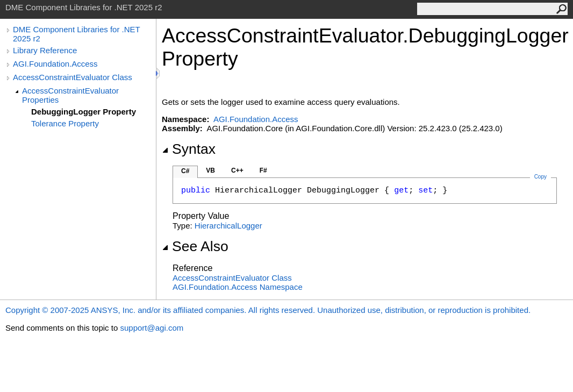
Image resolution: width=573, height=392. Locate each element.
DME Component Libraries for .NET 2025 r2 (76, 34)
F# (263, 170)
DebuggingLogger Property (84, 112)
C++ (237, 170)
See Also (195, 246)
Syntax (189, 149)
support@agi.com (152, 328)
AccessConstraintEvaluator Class (73, 77)
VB (210, 170)
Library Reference (45, 50)
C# (185, 171)
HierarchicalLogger (228, 226)
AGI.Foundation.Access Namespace (238, 287)
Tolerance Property (65, 123)
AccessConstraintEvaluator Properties (70, 95)
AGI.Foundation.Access (55, 64)
